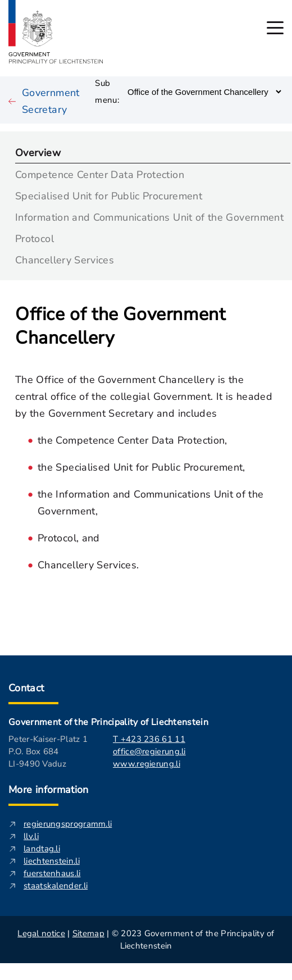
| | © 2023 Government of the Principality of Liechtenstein (146, 940)
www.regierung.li (147, 764)
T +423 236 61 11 (149, 739)
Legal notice (41, 933)
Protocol (35, 238)
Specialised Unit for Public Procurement (109, 195)
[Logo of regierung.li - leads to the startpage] (56, 32)
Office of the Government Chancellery (120, 326)
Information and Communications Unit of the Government (149, 216)
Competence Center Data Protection (100, 174)
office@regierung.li (149, 751)
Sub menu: (107, 92)
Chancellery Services (65, 259)
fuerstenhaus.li (52, 873)
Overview (38, 152)
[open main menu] (275, 28)
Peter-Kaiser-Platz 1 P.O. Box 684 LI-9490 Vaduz (48, 751)
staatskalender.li (56, 886)
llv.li (31, 836)
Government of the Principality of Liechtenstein (108, 722)
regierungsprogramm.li (68, 824)
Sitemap (88, 933)
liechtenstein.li (52, 861)
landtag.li (42, 849)
